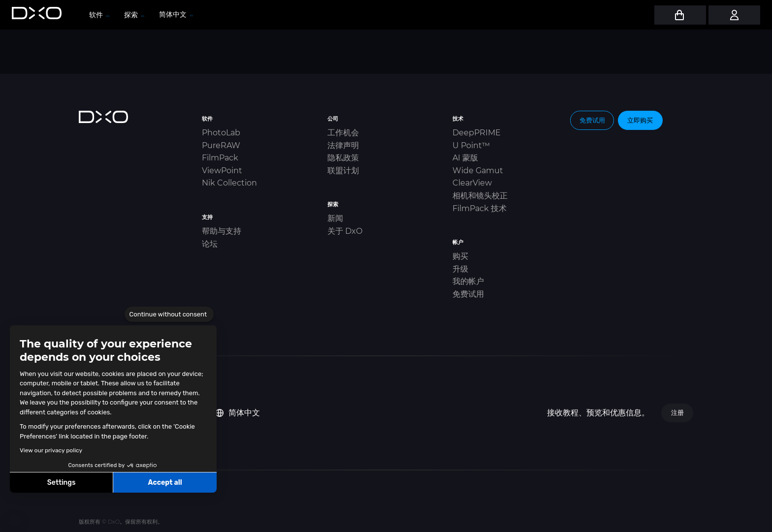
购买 (460, 256)
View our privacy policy (51, 450)
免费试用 (468, 294)
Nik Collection (229, 183)
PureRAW (221, 145)
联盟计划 (343, 171)
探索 (134, 15)
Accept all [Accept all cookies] (165, 483)
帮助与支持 (222, 231)
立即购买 (640, 120)
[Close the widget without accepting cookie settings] (169, 314)
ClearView (472, 183)
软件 (99, 15)
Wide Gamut (478, 171)
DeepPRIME (477, 133)
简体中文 (238, 413)
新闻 (335, 218)
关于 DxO (345, 231)
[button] (15, 521)
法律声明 (343, 145)
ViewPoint (222, 171)
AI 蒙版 (465, 158)
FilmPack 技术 (480, 208)
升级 (460, 269)
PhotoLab (221, 133)
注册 (677, 412)
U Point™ (471, 145)
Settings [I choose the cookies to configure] (62, 483)
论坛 (210, 244)
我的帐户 (468, 281)
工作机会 (343, 133)
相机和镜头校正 (480, 196)
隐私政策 (343, 158)
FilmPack (220, 158)
